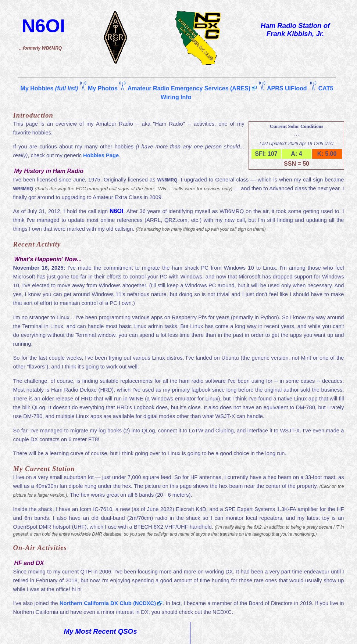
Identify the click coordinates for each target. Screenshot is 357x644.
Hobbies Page (101, 155)
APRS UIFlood (287, 88)
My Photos (103, 88)
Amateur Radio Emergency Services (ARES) (189, 88)
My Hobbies (49, 88)
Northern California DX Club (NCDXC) (108, 603)
